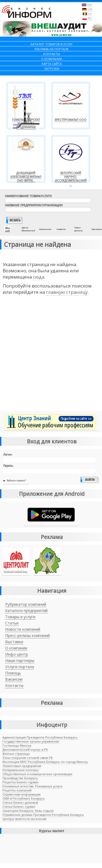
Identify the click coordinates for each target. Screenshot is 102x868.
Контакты (14, 685)
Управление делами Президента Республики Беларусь (43, 815)
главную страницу (67, 292)
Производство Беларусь (20, 778)
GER (90, 9)
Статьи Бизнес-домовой (20, 802)
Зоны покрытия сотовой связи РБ (28, 758)
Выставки (14, 642)
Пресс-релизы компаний (27, 635)
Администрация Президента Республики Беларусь (40, 737)
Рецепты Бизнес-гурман (21, 782)
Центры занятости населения (24, 819)
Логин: (8, 454)
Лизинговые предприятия (22, 766)
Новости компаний (23, 629)
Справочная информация (21, 794)
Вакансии (14, 679)
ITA (90, 14)
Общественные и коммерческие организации (37, 774)
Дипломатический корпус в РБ (25, 749)
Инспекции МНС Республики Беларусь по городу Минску (45, 762)
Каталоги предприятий (26, 610)
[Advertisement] (51, 356)
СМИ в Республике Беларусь (24, 798)
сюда (39, 277)
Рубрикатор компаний (26, 604)
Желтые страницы (16, 754)
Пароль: (8, 466)
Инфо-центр (17, 654)
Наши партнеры (20, 660)
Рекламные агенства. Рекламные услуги (32, 786)
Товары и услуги (20, 617)
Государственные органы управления (31, 741)
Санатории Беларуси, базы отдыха (28, 811)
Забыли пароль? (16, 480)
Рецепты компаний (17, 790)
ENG (90, 5)
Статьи (12, 623)
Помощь (13, 673)
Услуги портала (20, 667)
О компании (16, 648)
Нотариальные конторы (21, 770)
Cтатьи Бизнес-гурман (19, 807)
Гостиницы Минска (17, 745)
